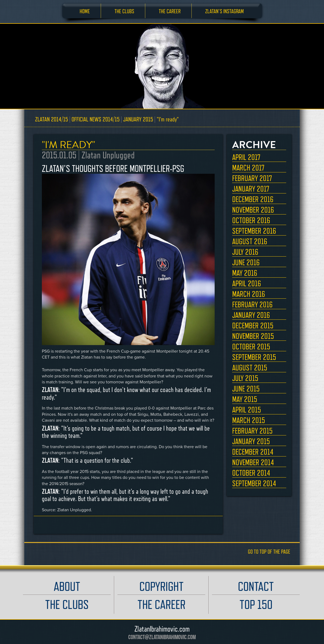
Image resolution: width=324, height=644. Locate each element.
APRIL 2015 (247, 410)
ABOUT (67, 586)
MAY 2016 (245, 273)
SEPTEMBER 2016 (254, 231)
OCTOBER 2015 (251, 347)
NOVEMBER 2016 (253, 210)
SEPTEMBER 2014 (254, 483)
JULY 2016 (245, 252)
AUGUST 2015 (250, 368)
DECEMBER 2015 (253, 326)
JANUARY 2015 (138, 119)
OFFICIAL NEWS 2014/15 (96, 119)
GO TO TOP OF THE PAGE (269, 552)
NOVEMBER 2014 (253, 462)
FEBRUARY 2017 (252, 178)
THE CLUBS (124, 11)
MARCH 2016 (249, 294)
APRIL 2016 (247, 284)
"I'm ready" (168, 119)
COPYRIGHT (161, 586)
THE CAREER (170, 11)
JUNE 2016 (246, 263)
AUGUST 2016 (250, 241)
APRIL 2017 (246, 157)
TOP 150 (256, 604)
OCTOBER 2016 (251, 220)
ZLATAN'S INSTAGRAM (225, 11)
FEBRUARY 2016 (252, 305)
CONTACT (256, 586)
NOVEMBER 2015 (253, 336)
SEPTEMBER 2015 (254, 357)
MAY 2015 (245, 399)
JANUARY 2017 (251, 189)
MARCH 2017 (248, 168)
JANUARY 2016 (251, 315)
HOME (85, 11)
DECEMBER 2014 (253, 452)
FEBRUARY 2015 (252, 431)
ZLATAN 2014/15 (52, 119)
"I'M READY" (68, 145)
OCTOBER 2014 (251, 473)
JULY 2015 (245, 378)
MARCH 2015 (249, 420)
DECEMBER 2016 (253, 199)
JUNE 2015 (246, 389)
